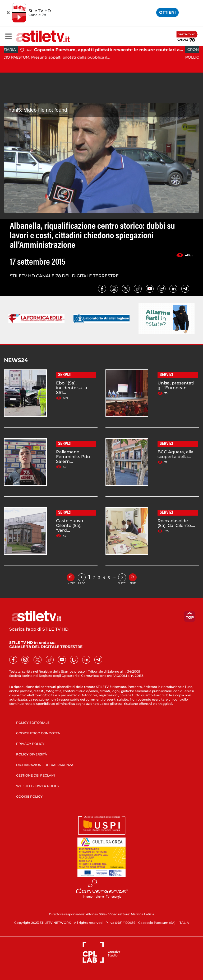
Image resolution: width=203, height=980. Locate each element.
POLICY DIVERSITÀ (32, 754)
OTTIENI (167, 12)
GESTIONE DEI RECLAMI (36, 775)
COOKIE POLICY (29, 796)
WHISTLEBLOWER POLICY (38, 786)
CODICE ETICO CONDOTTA (38, 733)
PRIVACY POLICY (30, 744)
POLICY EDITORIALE (33, 723)
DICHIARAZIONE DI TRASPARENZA (45, 765)
